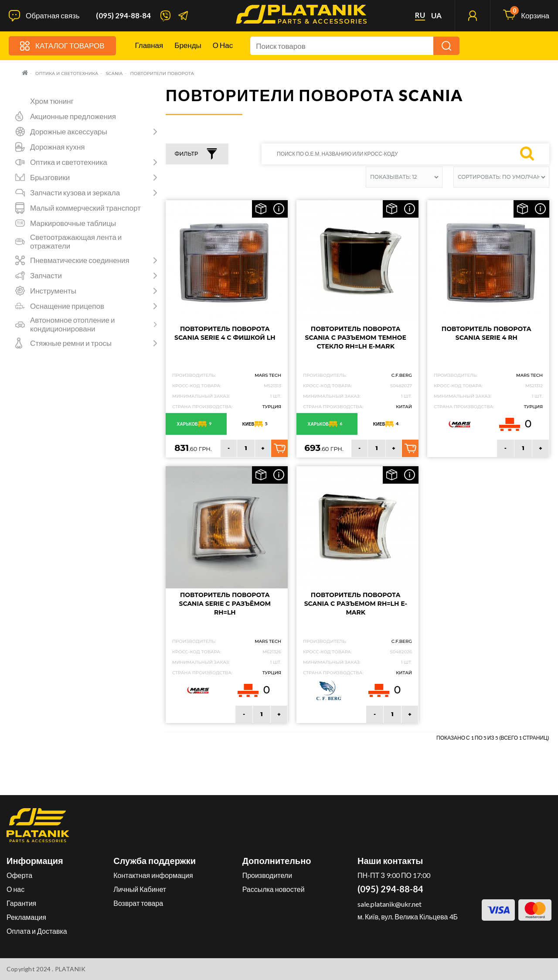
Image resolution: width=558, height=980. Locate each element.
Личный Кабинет (140, 889)
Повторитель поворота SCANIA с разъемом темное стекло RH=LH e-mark (356, 338)
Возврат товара (138, 903)
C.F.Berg (402, 375)
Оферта (19, 875)
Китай (404, 407)
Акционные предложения (73, 116)
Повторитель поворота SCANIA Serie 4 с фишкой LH (225, 333)
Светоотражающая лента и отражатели (76, 242)
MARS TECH (268, 375)
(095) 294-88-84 (123, 16)
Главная (149, 45)
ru (420, 15)
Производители (267, 875)
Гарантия (21, 903)
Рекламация (26, 917)
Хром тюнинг (52, 101)
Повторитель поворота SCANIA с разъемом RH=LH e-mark (356, 604)
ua (436, 16)
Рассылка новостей (274, 889)
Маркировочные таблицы (73, 223)
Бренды (188, 45)
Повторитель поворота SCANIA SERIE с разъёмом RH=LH (225, 604)
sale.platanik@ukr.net (390, 904)
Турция (272, 407)
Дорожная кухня (58, 147)
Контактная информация (153, 875)
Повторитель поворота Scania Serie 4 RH (487, 333)
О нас (223, 45)
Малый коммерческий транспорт (85, 208)
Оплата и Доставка (37, 931)
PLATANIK (70, 969)
